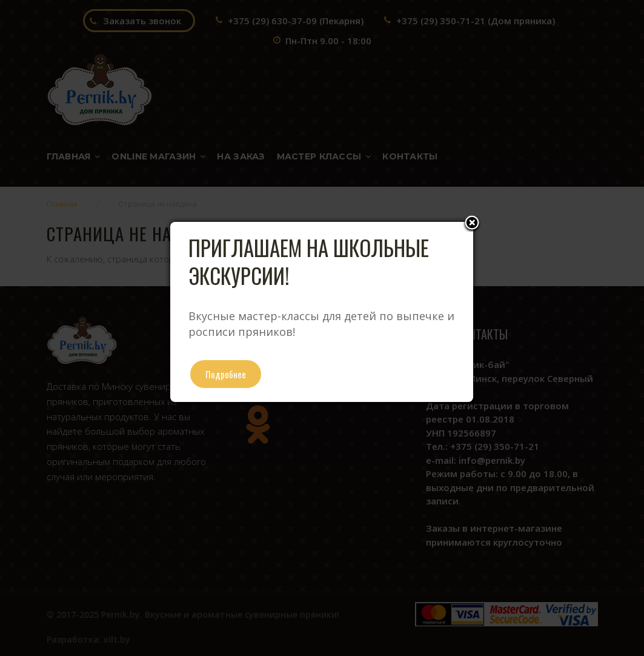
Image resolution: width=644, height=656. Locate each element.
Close (472, 224)
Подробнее (226, 374)
